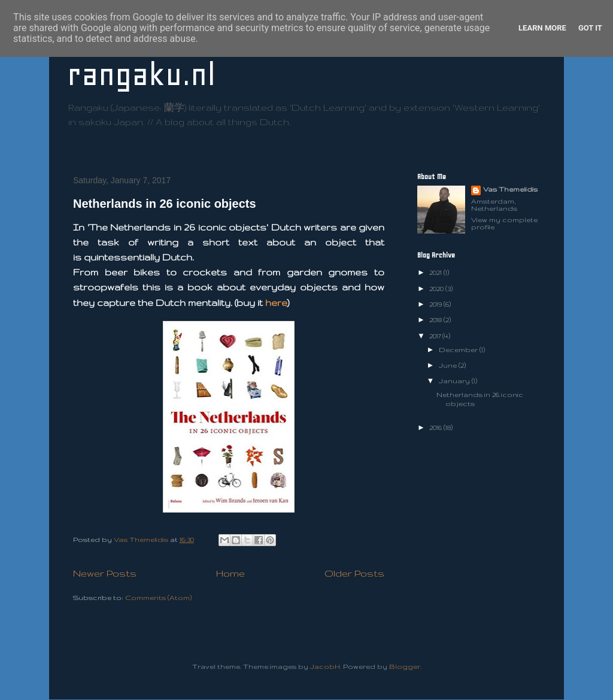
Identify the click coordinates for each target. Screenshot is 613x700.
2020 (437, 289)
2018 (436, 320)
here (276, 303)
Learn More (542, 28)
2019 (436, 304)
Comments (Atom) (158, 598)
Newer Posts (105, 573)
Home (230, 573)
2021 (436, 272)
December (459, 350)
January (455, 381)
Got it (590, 28)
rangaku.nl (141, 75)
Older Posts (354, 573)
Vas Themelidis (510, 189)
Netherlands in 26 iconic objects (165, 204)
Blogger (405, 666)
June (449, 365)
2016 (436, 428)
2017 (436, 336)
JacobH (325, 666)
